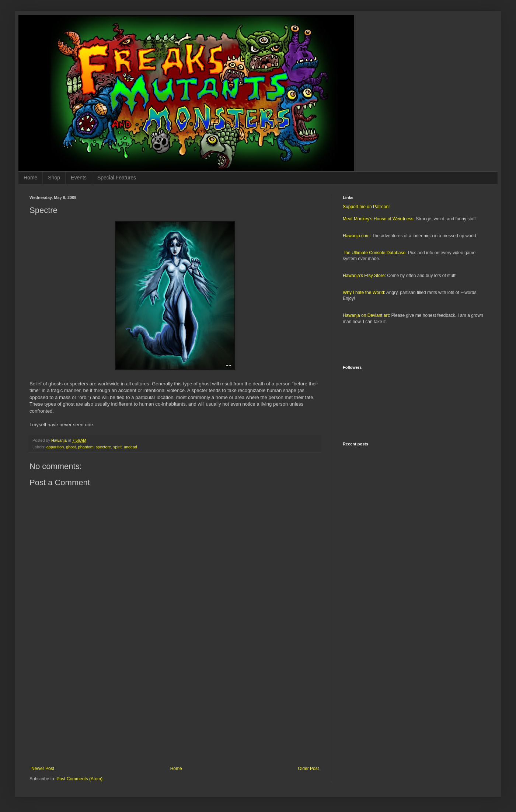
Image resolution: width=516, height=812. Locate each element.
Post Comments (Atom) (79, 779)
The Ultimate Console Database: (375, 253)
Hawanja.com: (357, 236)
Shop (54, 178)
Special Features (117, 178)
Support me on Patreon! (366, 207)
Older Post (308, 769)
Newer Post (43, 769)
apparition (55, 447)
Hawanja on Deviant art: (366, 315)
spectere (103, 447)
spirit (117, 447)
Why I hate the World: (364, 293)
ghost (71, 447)
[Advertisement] (175, 705)
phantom (86, 447)
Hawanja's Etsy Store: (364, 276)
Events (79, 178)
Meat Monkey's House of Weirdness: (379, 219)
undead (130, 447)
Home (30, 178)
